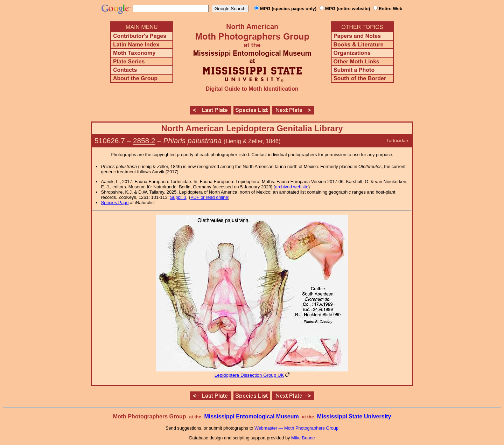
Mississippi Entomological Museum (251, 416)
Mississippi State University (354, 416)
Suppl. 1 (178, 197)
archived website (292, 187)
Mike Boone (303, 438)
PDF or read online (209, 197)
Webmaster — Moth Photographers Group (296, 428)
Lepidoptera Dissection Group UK (249, 375)
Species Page (115, 203)
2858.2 (144, 141)
